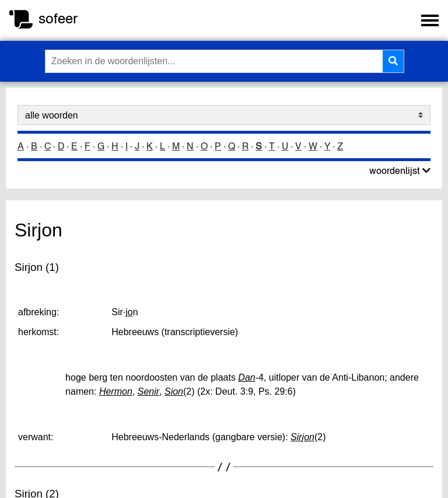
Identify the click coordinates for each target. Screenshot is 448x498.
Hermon (116, 391)
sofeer (58, 18)
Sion (174, 391)
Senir (148, 391)
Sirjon (302, 437)
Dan (246, 377)
